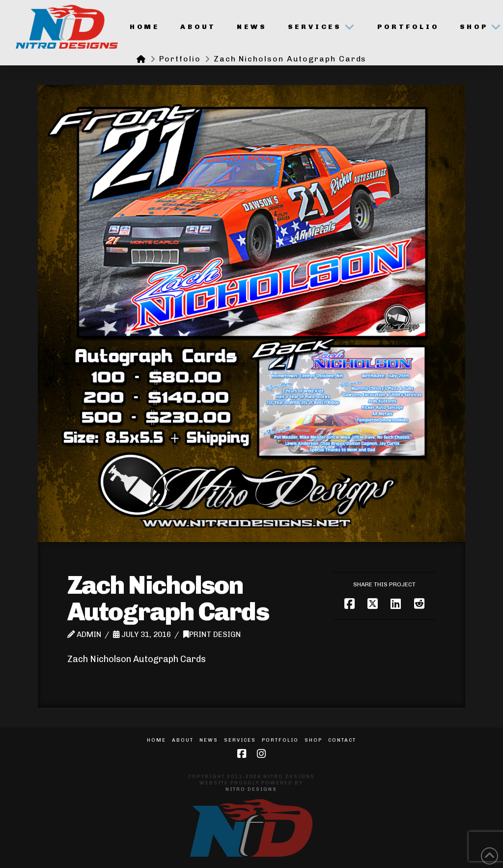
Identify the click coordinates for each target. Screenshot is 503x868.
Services (240, 740)
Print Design (212, 635)
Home (156, 740)
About (183, 740)
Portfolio (280, 740)
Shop (313, 740)
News (209, 740)
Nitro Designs (251, 789)
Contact (342, 740)
